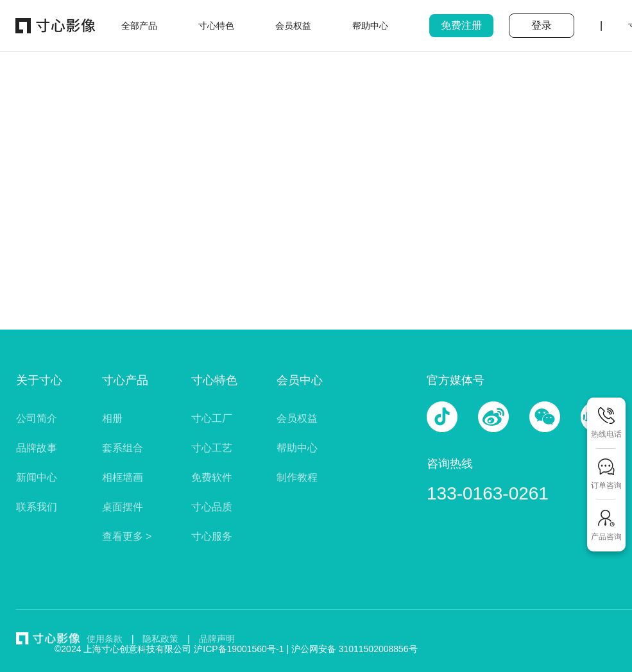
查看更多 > (127, 536)
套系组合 (123, 448)
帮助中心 (297, 448)
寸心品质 (212, 507)
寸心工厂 (212, 418)
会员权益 (297, 418)
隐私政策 (160, 639)
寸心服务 (212, 536)
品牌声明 (217, 639)
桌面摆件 (123, 507)
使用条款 (105, 639)
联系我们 (37, 507)
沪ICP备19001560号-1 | (243, 649)
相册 (112, 418)
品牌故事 (37, 448)
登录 (542, 25)
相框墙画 (123, 477)
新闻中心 (37, 477)
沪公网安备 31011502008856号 (354, 649)
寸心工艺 (212, 448)
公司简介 (37, 418)
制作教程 (297, 477)
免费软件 (212, 477)
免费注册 (461, 25)
